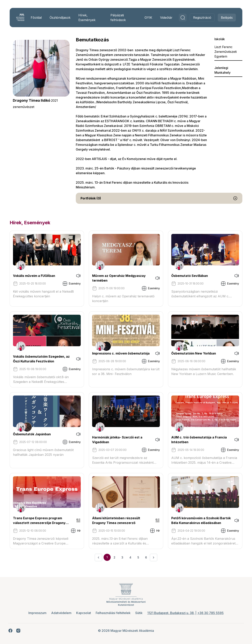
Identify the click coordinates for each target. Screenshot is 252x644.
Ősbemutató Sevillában (189, 276)
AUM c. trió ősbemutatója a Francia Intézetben (199, 440)
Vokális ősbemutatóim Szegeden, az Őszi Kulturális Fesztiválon (43, 359)
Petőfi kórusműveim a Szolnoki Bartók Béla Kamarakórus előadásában (195, 521)
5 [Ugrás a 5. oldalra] (138, 557)
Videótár (165, 18)
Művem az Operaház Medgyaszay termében (119, 278)
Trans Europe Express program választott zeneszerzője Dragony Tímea (41, 521)
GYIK (147, 18)
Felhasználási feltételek (113, 613)
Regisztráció (201, 18)
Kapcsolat (84, 613)
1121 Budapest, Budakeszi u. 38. (171, 613)
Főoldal (37, 18)
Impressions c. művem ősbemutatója (121, 353)
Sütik (139, 613)
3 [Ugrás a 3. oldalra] (122, 557)
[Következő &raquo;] (154, 557)
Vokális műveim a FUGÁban (35, 276)
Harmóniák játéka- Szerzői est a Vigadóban (118, 440)
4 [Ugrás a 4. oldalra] (130, 557)
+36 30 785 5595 (210, 613)
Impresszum (37, 613)
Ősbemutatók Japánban (33, 434)
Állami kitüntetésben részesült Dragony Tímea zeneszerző (117, 520)
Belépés (225, 18)
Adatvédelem (61, 613)
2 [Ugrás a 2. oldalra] (114, 557)
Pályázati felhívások (118, 18)
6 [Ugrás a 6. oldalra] (146, 557)
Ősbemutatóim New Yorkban (193, 353)
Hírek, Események (88, 18)
